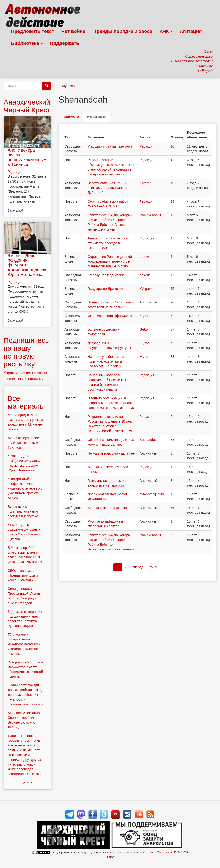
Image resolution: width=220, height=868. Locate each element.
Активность (99, 118)
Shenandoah (149, 440)
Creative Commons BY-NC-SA (166, 852)
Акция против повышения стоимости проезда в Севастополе (107, 243)
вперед (138, 567)
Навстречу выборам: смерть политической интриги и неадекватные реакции (110, 361)
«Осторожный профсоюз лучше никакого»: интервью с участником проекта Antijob (25, 488)
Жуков (144, 316)
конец (154, 567)
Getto (144, 329)
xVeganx (146, 289)
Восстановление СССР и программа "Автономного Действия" (107, 188)
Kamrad (145, 183)
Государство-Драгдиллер (107, 289)
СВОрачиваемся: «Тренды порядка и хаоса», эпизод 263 (23, 575)
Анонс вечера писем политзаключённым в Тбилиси (27, 157)
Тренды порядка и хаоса (123, 31)
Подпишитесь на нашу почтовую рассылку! (26, 352)
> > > (28, 783)
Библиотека (27, 43)
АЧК (166, 31)
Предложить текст (33, 31)
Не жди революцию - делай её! (112, 453)
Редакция (147, 146)
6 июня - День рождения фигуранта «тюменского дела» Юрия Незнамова (27, 265)
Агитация (191, 31)
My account (71, 86)
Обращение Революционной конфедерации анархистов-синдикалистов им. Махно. (110, 261)
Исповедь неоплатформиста (110, 316)
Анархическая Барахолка (107, 508)
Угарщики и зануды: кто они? (110, 146)
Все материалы (26, 402)
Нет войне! (74, 31)
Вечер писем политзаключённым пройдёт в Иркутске (23, 511)
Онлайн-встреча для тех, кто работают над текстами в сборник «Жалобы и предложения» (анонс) (25, 695)
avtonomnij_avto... (153, 494)
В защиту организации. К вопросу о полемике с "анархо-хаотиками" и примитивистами (112, 403)
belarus (145, 275)
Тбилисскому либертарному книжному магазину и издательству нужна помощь (24, 644)
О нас (110, 857)
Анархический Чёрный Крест (27, 106)
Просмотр (71, 117)
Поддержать (64, 43)
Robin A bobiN (150, 215)
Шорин (145, 257)
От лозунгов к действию (106, 275)
